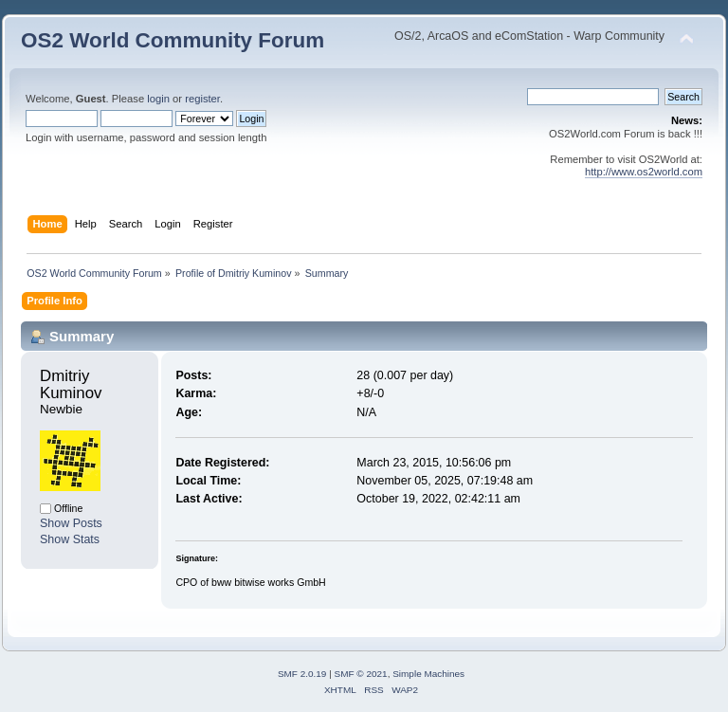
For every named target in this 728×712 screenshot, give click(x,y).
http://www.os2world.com (644, 172)
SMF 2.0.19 (302, 674)
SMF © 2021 (361, 674)
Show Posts (71, 523)
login (158, 99)
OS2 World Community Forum (173, 40)
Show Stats (70, 539)
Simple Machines (428, 674)
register (202, 99)
